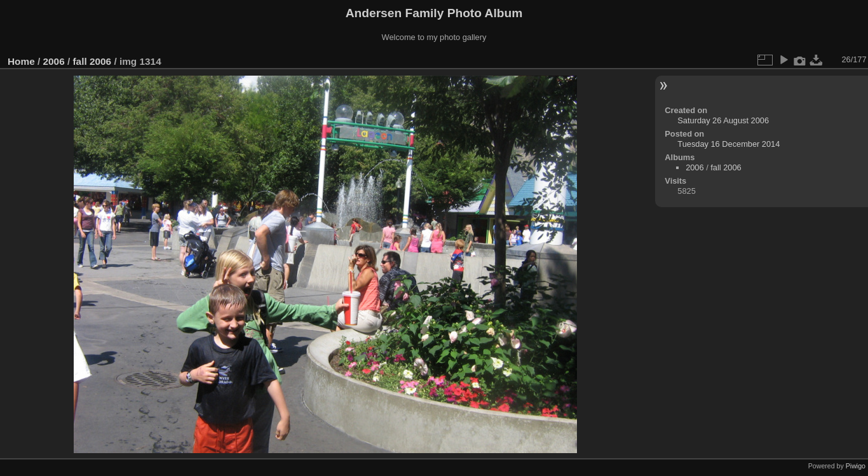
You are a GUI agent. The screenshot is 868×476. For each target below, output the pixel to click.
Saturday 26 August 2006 (723, 120)
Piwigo (856, 466)
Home (21, 61)
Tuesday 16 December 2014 (729, 144)
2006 (54, 61)
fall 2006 (92, 61)
